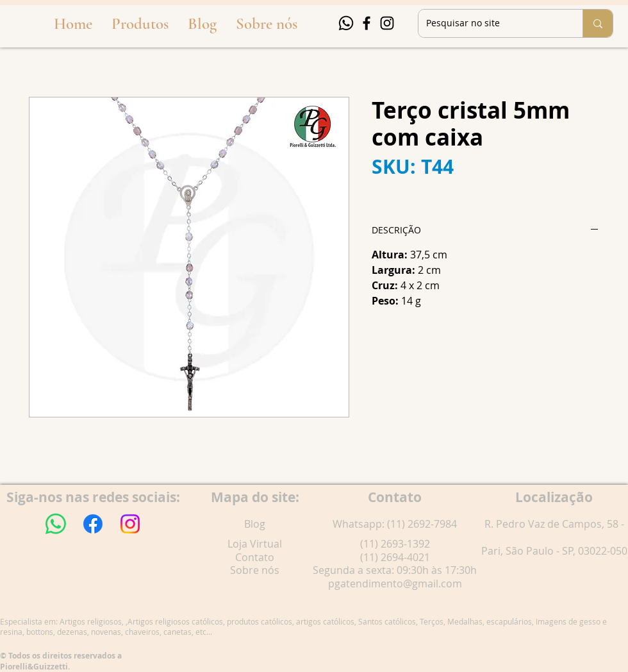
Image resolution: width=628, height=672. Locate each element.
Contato (255, 557)
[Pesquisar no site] (491, 23)
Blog (255, 524)
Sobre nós (255, 570)
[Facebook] (367, 23)
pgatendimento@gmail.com (395, 584)
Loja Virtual (255, 544)
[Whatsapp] (346, 23)
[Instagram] (387, 23)
